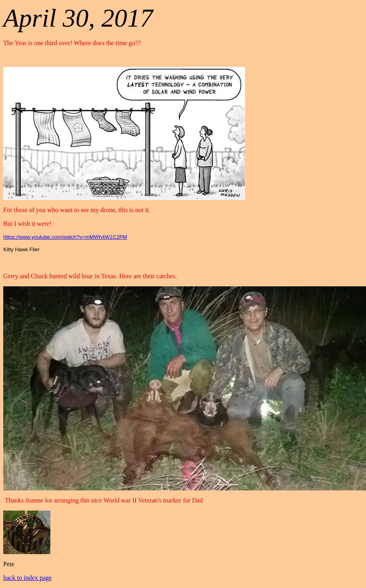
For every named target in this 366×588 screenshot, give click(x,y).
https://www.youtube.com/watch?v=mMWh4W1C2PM (65, 237)
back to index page (27, 578)
